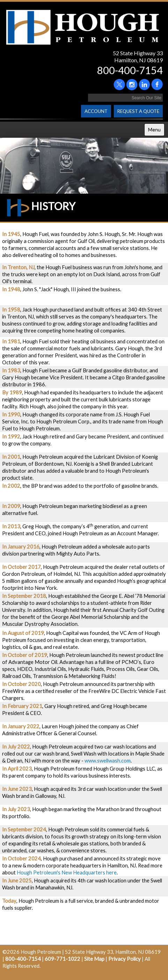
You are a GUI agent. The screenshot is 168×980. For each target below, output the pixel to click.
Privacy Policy (125, 959)
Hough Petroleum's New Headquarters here (67, 872)
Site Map (94, 959)
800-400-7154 (130, 70)
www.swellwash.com (108, 761)
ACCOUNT (96, 111)
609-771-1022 (63, 959)
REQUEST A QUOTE (138, 111)
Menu (154, 130)
